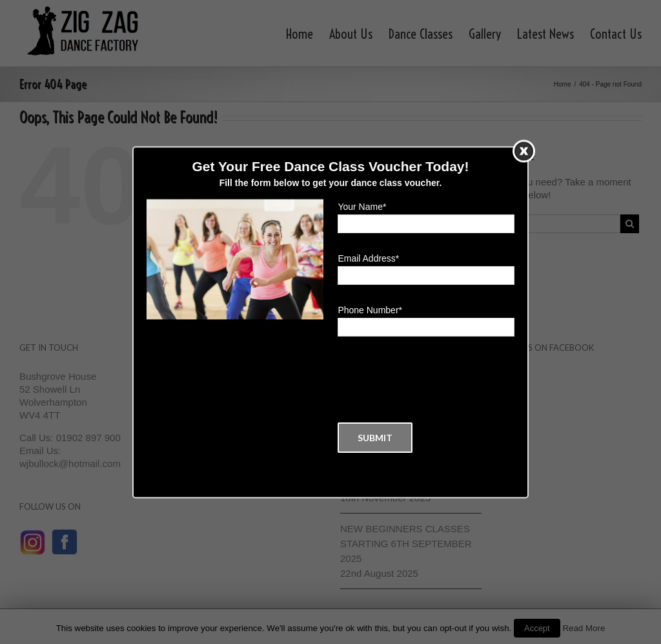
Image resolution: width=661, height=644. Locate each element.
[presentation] (436, 380)
